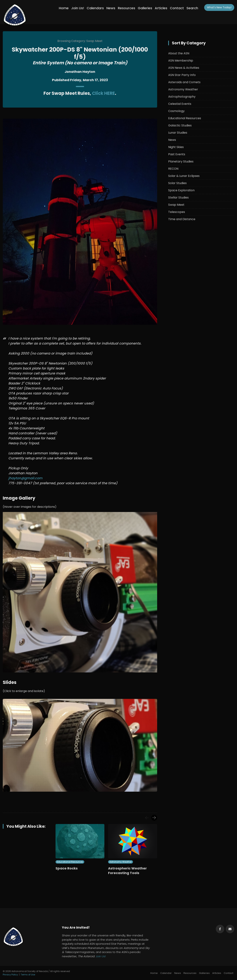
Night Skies (176, 147)
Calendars (95, 8)
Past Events (177, 154)
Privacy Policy (10, 975)
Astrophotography (182, 97)
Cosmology (176, 111)
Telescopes (177, 212)
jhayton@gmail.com (25, 478)
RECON (173, 169)
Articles (161, 8)
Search (192, 8)
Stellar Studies (178, 197)
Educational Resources (70, 862)
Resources (127, 8)
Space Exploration (181, 190)
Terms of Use (28, 975)
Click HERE (103, 93)
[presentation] (147, 818)
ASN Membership (181, 61)
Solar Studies (177, 183)
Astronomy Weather (121, 862)
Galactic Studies (180, 125)
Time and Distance (182, 219)
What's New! (219, 7)
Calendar (166, 973)
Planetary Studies (181, 161)
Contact (177, 8)
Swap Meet (176, 205)
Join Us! (78, 8)
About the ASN (179, 53)
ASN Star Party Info (182, 75)
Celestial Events (180, 104)
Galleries (145, 8)
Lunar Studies (178, 133)
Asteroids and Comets (184, 82)
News (111, 8)
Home (64, 8)
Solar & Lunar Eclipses (184, 176)
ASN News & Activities (184, 68)
